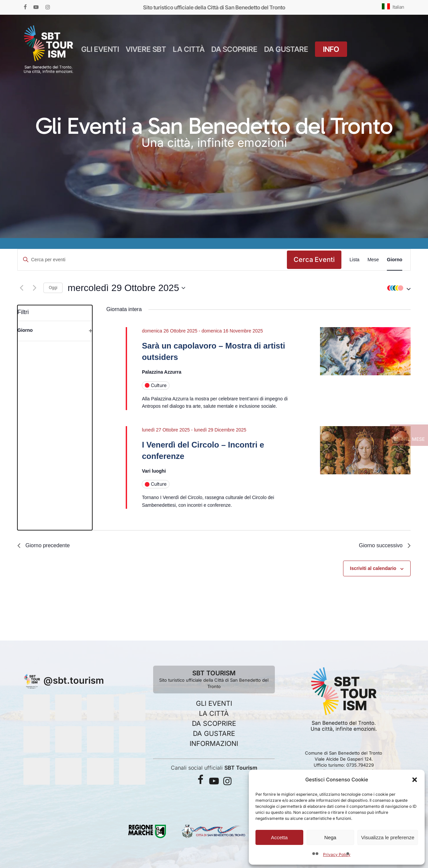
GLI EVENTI (214, 703)
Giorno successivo (385, 545)
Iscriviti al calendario (373, 568)
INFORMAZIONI (214, 744)
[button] (415, 780)
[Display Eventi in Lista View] (354, 260)
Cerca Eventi (314, 260)
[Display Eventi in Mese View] (373, 260)
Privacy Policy (337, 854)
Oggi (53, 288)
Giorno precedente (44, 545)
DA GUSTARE (214, 734)
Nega (330, 837)
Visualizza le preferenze (388, 837)
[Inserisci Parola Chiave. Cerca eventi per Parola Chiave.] (152, 260)
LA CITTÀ (214, 713)
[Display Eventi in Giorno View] (395, 260)
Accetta (279, 837)
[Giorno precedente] (21, 288)
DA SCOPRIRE (214, 724)
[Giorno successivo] (34, 288)
